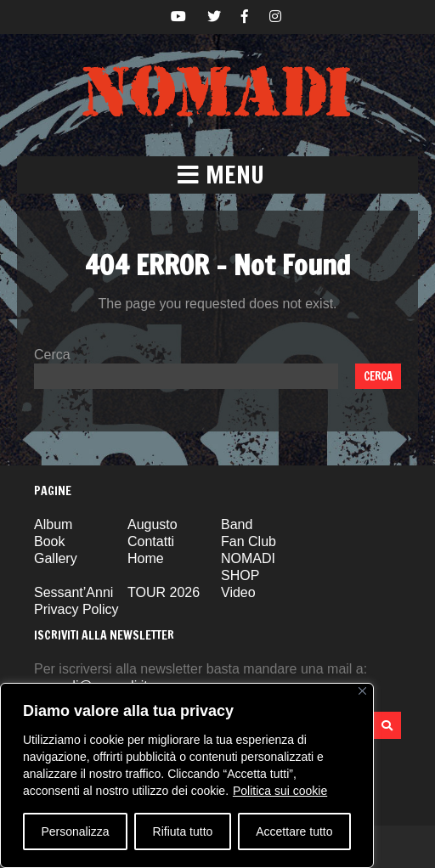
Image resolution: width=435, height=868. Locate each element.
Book (49, 541)
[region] (187, 775)
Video (238, 592)
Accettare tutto (294, 831)
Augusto (153, 524)
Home (146, 558)
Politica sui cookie (280, 791)
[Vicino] (362, 691)
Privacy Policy (76, 609)
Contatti (151, 541)
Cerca (52, 355)
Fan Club (249, 541)
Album (53, 524)
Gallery (56, 558)
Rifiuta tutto (183, 831)
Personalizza (75, 831)
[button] (217, 175)
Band (237, 524)
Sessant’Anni (73, 592)
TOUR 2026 (164, 592)
